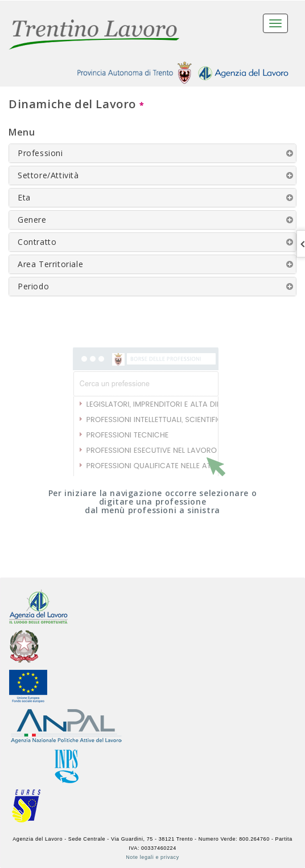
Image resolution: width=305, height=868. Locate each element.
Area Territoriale (50, 264)
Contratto (37, 242)
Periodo (33, 286)
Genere (32, 220)
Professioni (40, 153)
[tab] (152, 153)
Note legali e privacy (152, 857)
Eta (24, 197)
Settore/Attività (48, 175)
